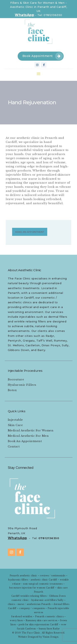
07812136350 (49, 538)
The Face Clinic (31, 633)
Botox (12, 390)
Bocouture (16, 379)
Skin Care (15, 425)
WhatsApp (24, 15)
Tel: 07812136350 (50, 15)
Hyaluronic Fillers (22, 385)
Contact (14, 447)
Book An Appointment (25, 441)
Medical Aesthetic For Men (28, 436)
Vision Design (51, 637)
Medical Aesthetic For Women (31, 430)
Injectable (15, 420)
